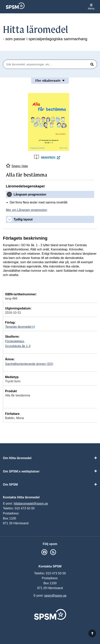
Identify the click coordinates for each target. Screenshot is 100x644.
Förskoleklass (15, 341)
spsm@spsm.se (55, 596)
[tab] (50, 195)
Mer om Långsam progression (27, 210)
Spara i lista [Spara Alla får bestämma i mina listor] (17, 166)
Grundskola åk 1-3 (18, 346)
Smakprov (51, 157)
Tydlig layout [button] (23, 219)
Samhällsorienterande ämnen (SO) (29, 364)
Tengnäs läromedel (20, 327)
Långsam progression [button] (30, 194)
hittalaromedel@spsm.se (31, 503)
